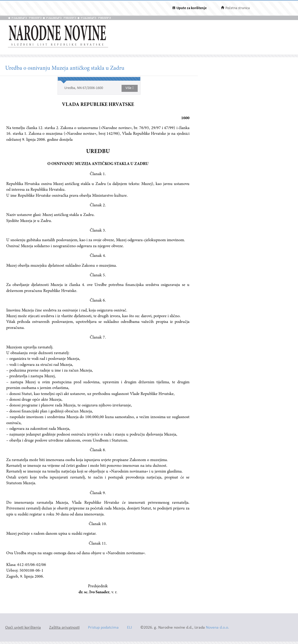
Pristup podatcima (103, 628)
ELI (129, 628)
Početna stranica (238, 8)
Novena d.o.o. (217, 628)
